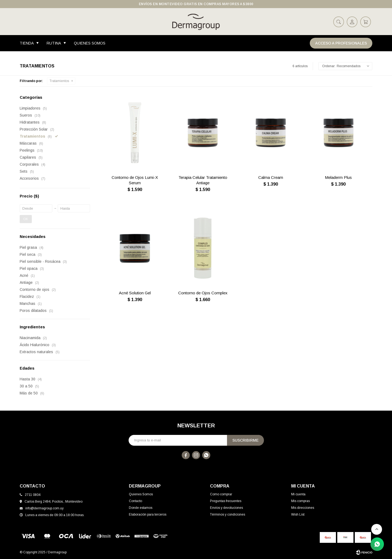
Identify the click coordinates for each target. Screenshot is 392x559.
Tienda (27, 43)
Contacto (135, 501)
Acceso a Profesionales (341, 43)
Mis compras (300, 501)
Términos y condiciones (228, 514)
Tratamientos (59, 81)
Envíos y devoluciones (226, 508)
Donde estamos (141, 508)
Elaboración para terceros (148, 514)
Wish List (298, 514)
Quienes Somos (90, 43)
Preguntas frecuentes (226, 501)
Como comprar (221, 494)
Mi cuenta (298, 494)
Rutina (54, 43)
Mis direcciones (303, 508)
